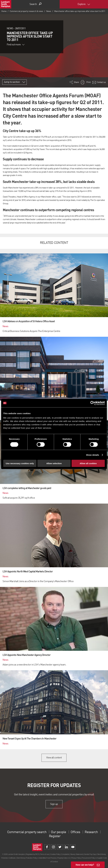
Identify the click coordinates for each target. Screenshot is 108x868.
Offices (75, 832)
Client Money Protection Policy (27, 858)
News (49, 11)
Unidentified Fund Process (47, 858)
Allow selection (54, 463)
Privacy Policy (76, 858)
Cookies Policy (55, 854)
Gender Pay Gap (90, 854)
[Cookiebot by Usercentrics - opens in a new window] (92, 403)
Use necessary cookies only (20, 463)
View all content (54, 758)
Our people (58, 832)
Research (91, 832)
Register (55, 836)
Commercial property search (27, 832)
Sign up (54, 804)
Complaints (65, 854)
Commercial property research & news (26, 11)
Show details (93, 455)
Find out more (16, 45)
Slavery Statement (76, 854)
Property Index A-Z (64, 858)
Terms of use (45, 854)
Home (4, 11)
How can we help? (85, 865)
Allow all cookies (88, 463)
